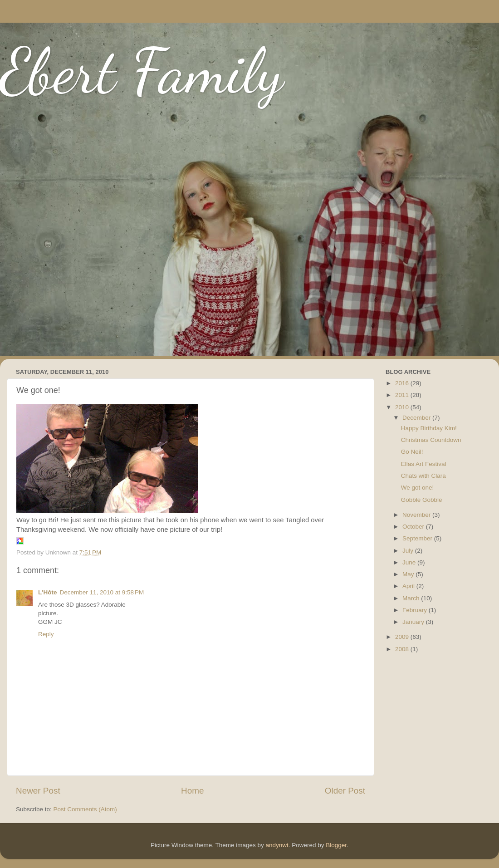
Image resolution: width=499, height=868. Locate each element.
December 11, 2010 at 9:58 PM (102, 592)
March (412, 598)
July (409, 551)
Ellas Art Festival (424, 464)
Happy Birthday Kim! (429, 428)
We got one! (418, 488)
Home (192, 791)
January (414, 622)
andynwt (277, 845)
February (416, 610)
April (409, 586)
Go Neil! (412, 452)
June (410, 562)
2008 (403, 649)
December (417, 418)
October (414, 527)
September (418, 538)
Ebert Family (142, 71)
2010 (403, 407)
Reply (46, 634)
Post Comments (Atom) (85, 809)
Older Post (345, 791)
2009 (403, 637)
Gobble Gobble (422, 500)
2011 (403, 395)
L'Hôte (47, 592)
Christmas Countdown (431, 440)
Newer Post (38, 791)
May (409, 574)
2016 (403, 383)
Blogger (336, 845)
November (417, 515)
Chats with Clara (423, 476)
